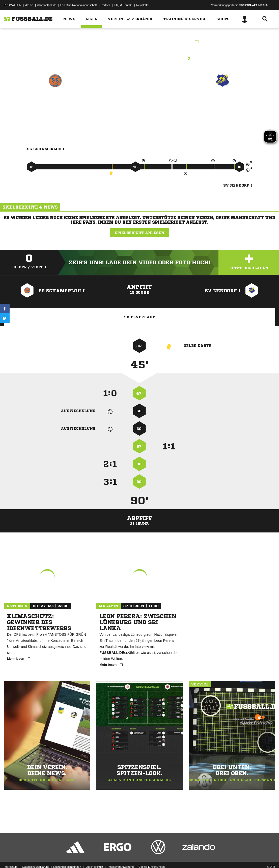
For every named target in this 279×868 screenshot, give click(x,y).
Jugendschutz (94, 856)
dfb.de (29, 5)
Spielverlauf (140, 317)
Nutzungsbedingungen (67, 856)
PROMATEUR (12, 5)
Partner (105, 5)
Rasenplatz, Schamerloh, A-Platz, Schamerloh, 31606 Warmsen (139, 59)
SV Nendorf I (223, 103)
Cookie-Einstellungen (152, 856)
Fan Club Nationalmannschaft (79, 5)
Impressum (11, 856)
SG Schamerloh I (55, 103)
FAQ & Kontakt (123, 5)
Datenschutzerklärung (36, 856)
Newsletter (143, 5)
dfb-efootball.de (47, 5)
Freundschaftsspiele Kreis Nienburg (140, 42)
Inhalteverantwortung (121, 856)
